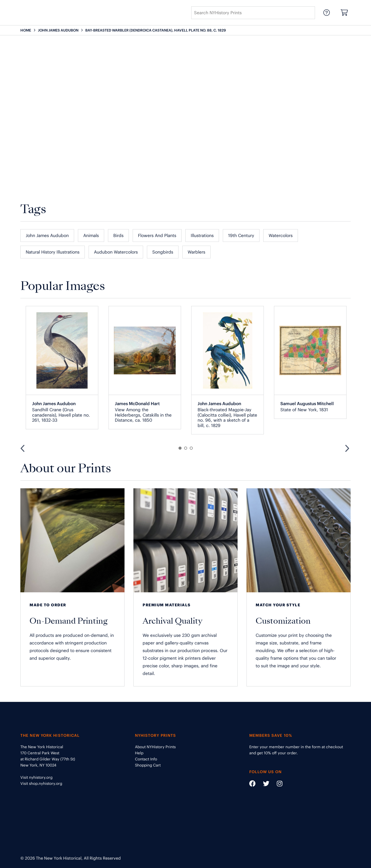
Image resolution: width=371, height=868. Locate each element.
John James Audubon (47, 236)
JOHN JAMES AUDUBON (58, 30)
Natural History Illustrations (53, 252)
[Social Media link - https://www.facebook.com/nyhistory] (252, 784)
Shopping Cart (148, 765)
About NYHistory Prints (155, 747)
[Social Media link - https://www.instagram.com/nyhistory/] (276, 784)
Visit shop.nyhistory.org (41, 783)
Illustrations (202, 236)
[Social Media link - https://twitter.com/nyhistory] (263, 784)
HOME (26, 30)
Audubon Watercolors (116, 252)
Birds (118, 236)
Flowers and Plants (157, 236)
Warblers (196, 252)
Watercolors (281, 236)
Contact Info (146, 759)
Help (139, 753)
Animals (91, 236)
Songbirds (163, 252)
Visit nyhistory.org (36, 777)
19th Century (241, 236)
